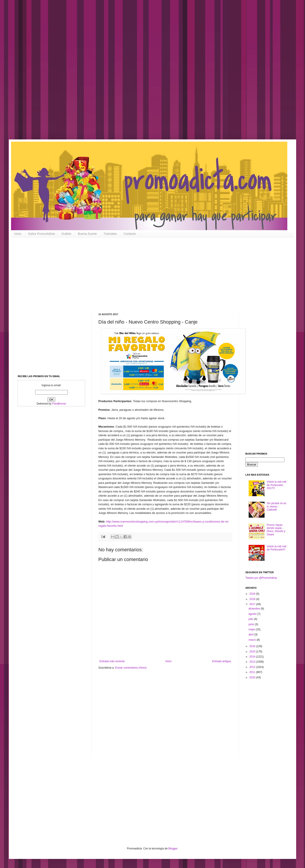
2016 (253, 646)
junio (252, 624)
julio (251, 619)
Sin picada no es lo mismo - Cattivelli (277, 506)
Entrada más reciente (112, 661)
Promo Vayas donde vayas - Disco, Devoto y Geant (276, 530)
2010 (253, 677)
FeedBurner (59, 404)
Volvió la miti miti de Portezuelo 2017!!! (277, 485)
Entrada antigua (222, 661)
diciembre (254, 609)
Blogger (173, 849)
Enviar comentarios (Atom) (131, 668)
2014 (253, 657)
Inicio (18, 234)
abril (251, 635)
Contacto (130, 234)
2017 (253, 604)
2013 (253, 662)
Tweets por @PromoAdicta (261, 578)
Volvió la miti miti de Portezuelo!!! (277, 548)
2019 (253, 594)
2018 (253, 599)
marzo (253, 640)
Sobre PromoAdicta (41, 234)
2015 (253, 652)
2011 (253, 672)
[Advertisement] (141, 73)
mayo (252, 629)
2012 (253, 667)
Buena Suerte (87, 234)
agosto (253, 614)
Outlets (66, 234)
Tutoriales (110, 234)
